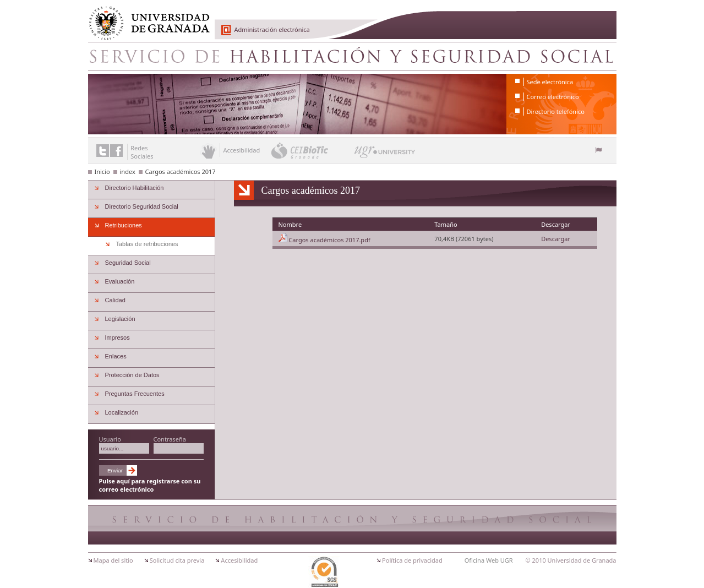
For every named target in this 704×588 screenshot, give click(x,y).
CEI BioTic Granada (312, 150)
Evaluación (120, 281)
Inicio (102, 171)
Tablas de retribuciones (147, 244)
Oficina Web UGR (489, 560)
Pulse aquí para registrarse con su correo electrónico (150, 485)
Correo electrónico (553, 97)
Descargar (556, 239)
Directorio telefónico (556, 111)
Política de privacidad (412, 560)
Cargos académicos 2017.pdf (329, 240)
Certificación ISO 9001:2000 (324, 572)
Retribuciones (124, 225)
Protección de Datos (132, 375)
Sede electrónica (550, 82)
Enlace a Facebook (116, 151)
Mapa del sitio (113, 560)
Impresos (118, 337)
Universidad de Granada (145, 17)
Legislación (120, 319)
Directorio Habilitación (135, 188)
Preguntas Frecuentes (135, 394)
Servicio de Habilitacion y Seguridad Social (352, 56)
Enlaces (116, 356)
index (128, 171)
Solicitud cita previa (177, 560)
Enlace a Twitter (103, 151)
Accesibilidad (239, 560)
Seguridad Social (128, 263)
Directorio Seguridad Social (142, 206)
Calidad (115, 300)
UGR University (385, 155)
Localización (122, 412)
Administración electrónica (272, 29)
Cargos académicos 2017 (181, 171)
